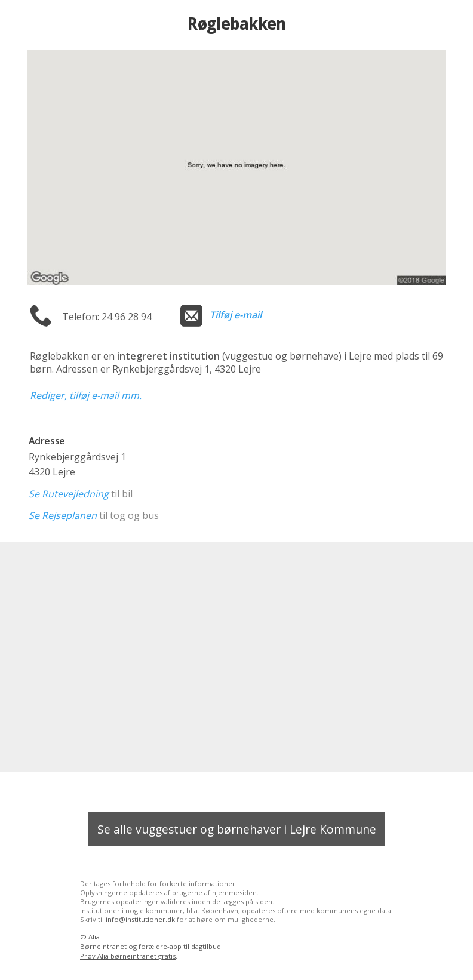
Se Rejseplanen (63, 515)
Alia (94, 937)
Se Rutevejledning (69, 494)
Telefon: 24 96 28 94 (107, 317)
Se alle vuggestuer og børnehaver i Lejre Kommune (237, 829)
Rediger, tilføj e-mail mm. (86, 395)
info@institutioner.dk (140, 919)
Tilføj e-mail (236, 315)
